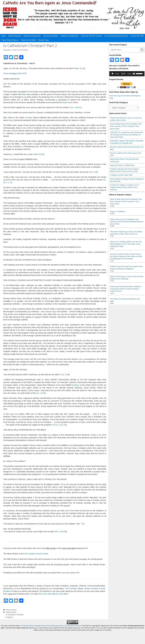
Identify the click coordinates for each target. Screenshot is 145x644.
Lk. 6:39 (65, 375)
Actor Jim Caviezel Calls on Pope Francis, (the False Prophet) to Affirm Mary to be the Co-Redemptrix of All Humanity (126, 256)
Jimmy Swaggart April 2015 (15, 73)
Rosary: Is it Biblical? (118, 212)
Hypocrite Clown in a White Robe (122, 165)
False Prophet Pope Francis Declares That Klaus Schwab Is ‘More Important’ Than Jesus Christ (126, 126)
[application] (127, 74)
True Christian (71, 588)
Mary (64, 84)
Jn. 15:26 (41, 393)
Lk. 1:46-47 (76, 107)
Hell (62, 559)
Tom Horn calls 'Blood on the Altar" (53, 594)
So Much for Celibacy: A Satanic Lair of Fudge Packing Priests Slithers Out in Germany (124, 187)
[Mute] (134, 74)
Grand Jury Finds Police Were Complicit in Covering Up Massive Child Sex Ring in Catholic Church (126, 289)
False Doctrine (11, 610)
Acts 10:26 (39, 154)
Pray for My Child (137, 36)
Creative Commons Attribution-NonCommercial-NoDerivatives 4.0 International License (51, 626)
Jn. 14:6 (94, 172)
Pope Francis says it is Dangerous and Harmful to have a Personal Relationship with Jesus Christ (127, 222)
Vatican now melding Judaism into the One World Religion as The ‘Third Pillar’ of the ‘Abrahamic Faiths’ (126, 244)
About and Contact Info (32, 36)
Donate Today (44, 40)
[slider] (123, 74)
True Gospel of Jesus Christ (36, 554)
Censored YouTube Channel (91, 36)
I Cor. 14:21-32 (60, 425)
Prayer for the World (28, 40)
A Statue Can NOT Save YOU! (121, 175)
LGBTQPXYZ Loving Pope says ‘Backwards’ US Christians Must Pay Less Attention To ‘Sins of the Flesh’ (126, 135)
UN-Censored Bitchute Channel (116, 36)
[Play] (113, 74)
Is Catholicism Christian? (15, 615)
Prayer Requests (15, 36)
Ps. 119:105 (61, 531)
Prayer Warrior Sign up (10, 40)
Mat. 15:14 (80, 68)
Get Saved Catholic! (51, 36)
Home (4, 36)
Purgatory (9, 617)
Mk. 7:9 (80, 524)
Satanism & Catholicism (69, 36)
